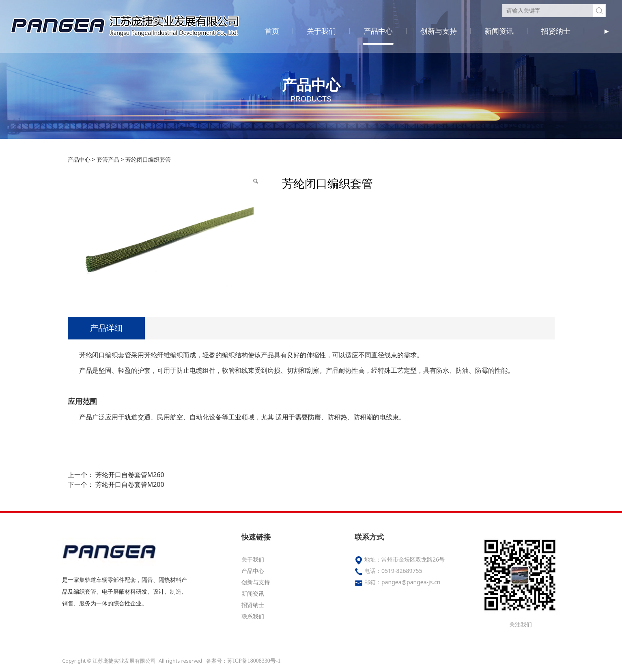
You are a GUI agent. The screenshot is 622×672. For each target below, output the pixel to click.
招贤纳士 (556, 31)
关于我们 (321, 31)
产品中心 (378, 31)
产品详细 (106, 328)
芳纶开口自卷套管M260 (130, 475)
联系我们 (253, 616)
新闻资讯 (499, 31)
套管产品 (108, 159)
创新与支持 (439, 31)
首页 (272, 31)
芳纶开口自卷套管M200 (130, 484)
